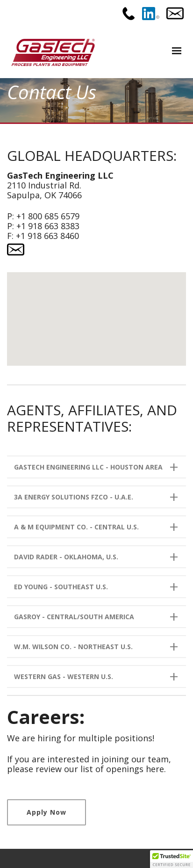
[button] (97, 310)
